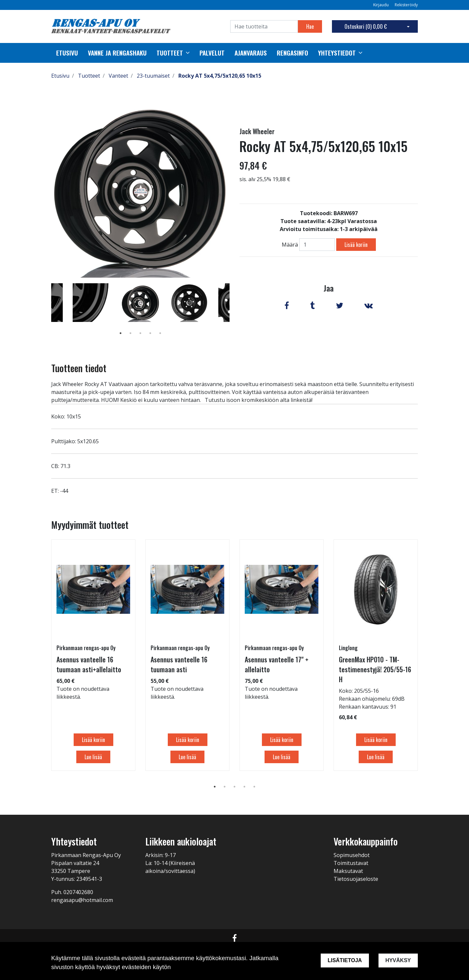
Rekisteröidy (406, 5)
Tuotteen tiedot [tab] (79, 368)
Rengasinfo (292, 53)
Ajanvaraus (251, 53)
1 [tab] (121, 333)
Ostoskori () (366, 26)
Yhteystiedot (337, 53)
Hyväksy (398, 960)
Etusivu (67, 53)
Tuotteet (170, 53)
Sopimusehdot (352, 855)
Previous (46, 312)
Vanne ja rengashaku (117, 53)
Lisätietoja (345, 960)
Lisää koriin (356, 245)
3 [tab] (140, 333)
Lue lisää (93, 757)
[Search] (264, 26)
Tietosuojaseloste (356, 879)
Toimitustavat (351, 863)
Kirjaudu (381, 5)
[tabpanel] (141, 302)
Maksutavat (348, 871)
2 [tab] (130, 333)
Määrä (290, 245)
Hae (310, 26)
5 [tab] (160, 333)
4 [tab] (150, 333)
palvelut (212, 53)
